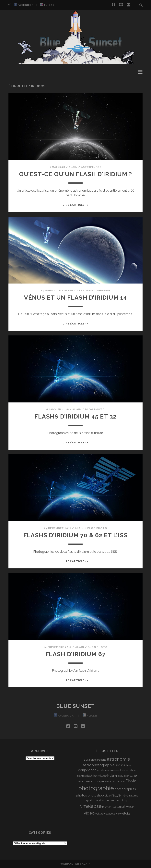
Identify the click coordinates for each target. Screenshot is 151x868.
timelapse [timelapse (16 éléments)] (91, 806)
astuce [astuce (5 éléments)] (120, 765)
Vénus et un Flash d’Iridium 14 (75, 298)
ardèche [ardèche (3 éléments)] (101, 760)
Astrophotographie (94, 290)
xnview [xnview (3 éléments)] (117, 814)
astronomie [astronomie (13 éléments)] (118, 759)
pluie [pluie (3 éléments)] (108, 796)
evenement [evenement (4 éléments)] (114, 770)
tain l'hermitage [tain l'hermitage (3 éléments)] (119, 800)
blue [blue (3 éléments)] (129, 765)
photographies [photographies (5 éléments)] (125, 789)
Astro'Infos (91, 167)
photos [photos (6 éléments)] (81, 795)
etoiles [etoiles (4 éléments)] (101, 770)
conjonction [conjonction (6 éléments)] (87, 770)
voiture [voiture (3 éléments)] (99, 814)
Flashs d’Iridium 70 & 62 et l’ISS (76, 535)
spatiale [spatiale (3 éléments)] (91, 800)
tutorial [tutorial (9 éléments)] (119, 806)
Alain (73, 167)
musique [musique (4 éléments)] (99, 781)
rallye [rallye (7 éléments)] (116, 795)
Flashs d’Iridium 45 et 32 (75, 416)
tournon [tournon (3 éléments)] (107, 807)
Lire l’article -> (76, 205)
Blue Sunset (75, 706)
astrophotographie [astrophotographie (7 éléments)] (99, 765)
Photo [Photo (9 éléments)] (131, 781)
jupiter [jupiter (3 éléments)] (125, 776)
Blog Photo (95, 409)
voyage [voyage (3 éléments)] (108, 814)
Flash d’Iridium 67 (76, 654)
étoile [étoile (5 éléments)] (126, 813)
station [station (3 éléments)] (100, 800)
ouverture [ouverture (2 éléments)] (110, 782)
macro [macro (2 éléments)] (81, 782)
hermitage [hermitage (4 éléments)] (100, 776)
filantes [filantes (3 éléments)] (81, 776)
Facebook (24, 5)
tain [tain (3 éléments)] (107, 800)
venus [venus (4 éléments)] (130, 807)
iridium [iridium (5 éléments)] (112, 776)
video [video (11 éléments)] (89, 813)
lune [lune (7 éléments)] (133, 775)
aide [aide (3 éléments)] (93, 760)
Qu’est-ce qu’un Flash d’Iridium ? (76, 174)
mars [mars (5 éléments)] (89, 781)
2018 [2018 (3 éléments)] (87, 760)
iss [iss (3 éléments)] (119, 776)
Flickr (47, 5)
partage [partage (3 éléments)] (120, 781)
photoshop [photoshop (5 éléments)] (96, 795)
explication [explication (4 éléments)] (129, 770)
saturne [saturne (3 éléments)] (134, 796)
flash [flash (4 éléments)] (89, 776)
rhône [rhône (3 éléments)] (125, 796)
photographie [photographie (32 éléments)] (96, 788)
